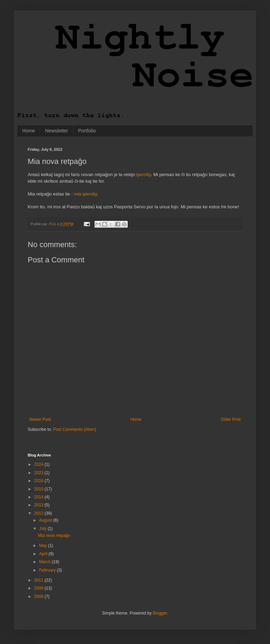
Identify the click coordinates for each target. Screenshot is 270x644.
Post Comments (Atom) (75, 429)
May (44, 546)
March (46, 562)
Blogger (160, 613)
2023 (39, 473)
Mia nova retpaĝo (54, 536)
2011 (39, 580)
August (46, 520)
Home (29, 131)
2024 (39, 464)
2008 (39, 597)
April (44, 554)
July (43, 529)
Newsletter (56, 131)
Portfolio (87, 131)
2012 (39, 513)
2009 (39, 588)
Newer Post (40, 419)
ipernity (144, 175)
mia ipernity (85, 194)
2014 (39, 497)
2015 (39, 489)
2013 (39, 505)
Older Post (231, 419)
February (48, 570)
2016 (39, 481)
